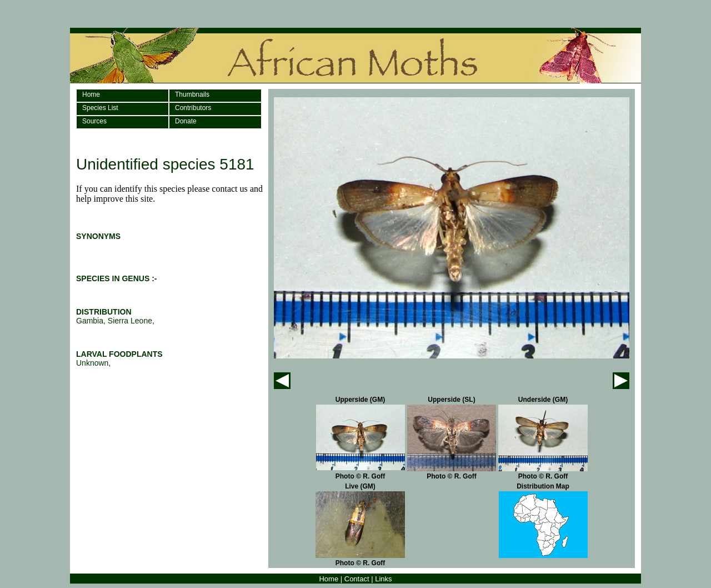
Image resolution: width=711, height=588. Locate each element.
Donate (186, 121)
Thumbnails (192, 94)
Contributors (193, 108)
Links (383, 579)
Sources (94, 121)
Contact (357, 579)
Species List (100, 108)
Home (91, 94)
